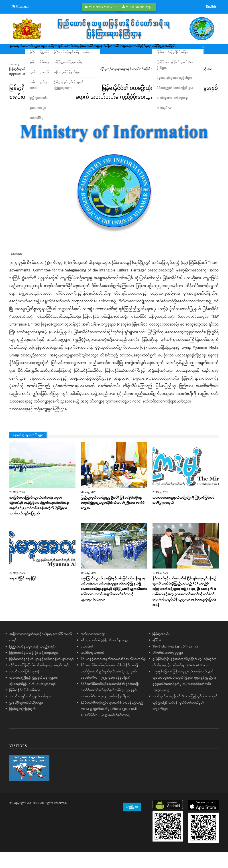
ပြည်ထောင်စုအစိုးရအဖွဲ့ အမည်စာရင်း (33, 663)
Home (13, 81)
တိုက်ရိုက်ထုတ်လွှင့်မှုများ (168, 669)
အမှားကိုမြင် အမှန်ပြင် (23, 595)
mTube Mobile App (138, 7)
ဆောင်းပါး (107, 50)
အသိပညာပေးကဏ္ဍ (93, 651)
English (211, 6)
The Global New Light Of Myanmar (176, 663)
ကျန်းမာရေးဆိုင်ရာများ (133, 50)
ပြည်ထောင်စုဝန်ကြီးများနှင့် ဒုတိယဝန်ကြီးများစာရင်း (42, 676)
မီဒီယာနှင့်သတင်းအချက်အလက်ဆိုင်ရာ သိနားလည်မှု (113, 676)
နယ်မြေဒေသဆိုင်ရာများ (167, 50)
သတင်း (42, 50)
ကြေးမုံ (157, 657)
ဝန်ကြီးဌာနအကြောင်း (61, 63)
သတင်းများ (27, 81)
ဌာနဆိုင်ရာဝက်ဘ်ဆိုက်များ (26, 719)
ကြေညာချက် (85, 50)
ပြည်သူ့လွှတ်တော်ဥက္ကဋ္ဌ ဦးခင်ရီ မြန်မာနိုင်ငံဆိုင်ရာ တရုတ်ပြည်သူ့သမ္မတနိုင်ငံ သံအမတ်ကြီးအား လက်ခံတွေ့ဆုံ (113, 519)
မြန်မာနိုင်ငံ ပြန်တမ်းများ (25, 707)
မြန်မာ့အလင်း (161, 651)
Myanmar (20, 6)
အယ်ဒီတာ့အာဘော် (93, 669)
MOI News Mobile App (104, 7)
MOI (29, 819)
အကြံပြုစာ (132, 823)
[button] (114, 192)
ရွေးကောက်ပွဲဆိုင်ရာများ (27, 63)
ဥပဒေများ (62, 50)
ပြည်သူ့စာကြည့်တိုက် (23, 725)
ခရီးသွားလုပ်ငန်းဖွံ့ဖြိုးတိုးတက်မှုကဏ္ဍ (104, 657)
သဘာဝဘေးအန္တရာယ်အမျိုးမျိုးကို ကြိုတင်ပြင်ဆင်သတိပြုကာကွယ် (183, 517)
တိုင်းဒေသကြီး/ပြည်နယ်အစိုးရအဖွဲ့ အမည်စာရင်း (39, 682)
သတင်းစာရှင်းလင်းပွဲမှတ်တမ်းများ (30, 713)
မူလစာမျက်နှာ (21, 50)
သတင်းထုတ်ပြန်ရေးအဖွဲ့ (25, 688)
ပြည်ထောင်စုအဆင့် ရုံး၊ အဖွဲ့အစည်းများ (34, 669)
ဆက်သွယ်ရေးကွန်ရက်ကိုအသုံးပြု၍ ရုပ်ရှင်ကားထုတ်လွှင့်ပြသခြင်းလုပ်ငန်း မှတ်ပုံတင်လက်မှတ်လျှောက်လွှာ (185, 719)
